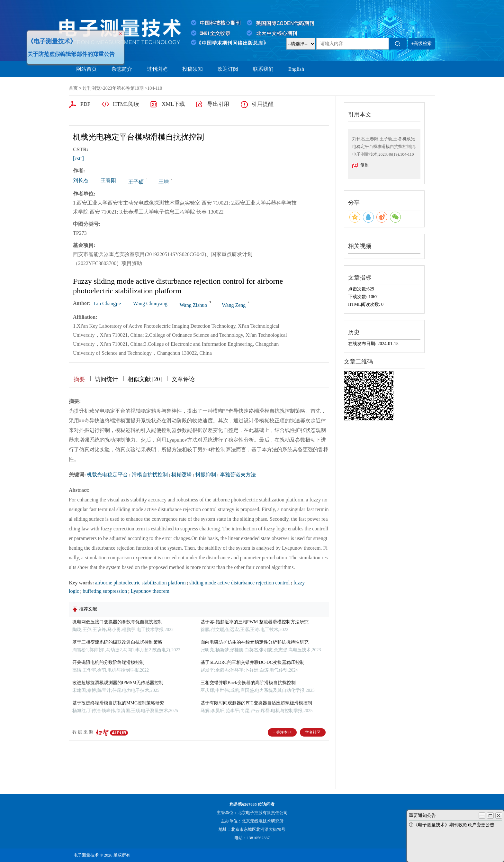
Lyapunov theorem (150, 591)
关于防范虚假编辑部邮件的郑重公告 (69, 53)
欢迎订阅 (228, 69)
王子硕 (136, 182)
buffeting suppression (105, 591)
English (296, 69)
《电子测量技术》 (50, 40)
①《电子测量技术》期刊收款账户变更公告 (452, 825)
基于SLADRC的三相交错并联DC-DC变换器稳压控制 (252, 662)
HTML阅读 (126, 104)
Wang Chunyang (150, 303)
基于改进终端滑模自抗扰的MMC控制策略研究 (118, 703)
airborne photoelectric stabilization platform (140, 583)
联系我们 (263, 69)
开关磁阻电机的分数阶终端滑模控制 (108, 662)
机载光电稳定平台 (107, 475)
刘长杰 (81, 180)
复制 (365, 165)
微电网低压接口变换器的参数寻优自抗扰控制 (117, 622)
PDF (85, 104)
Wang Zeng (234, 305)
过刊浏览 (157, 69)
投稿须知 (193, 69)
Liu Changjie (107, 303)
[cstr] (78, 158)
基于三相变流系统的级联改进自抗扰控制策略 (117, 642)
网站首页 (86, 69)
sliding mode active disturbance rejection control (239, 583)
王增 (164, 182)
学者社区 (313, 732)
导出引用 (218, 104)
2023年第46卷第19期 (123, 88)
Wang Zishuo (193, 305)
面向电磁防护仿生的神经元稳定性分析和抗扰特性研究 (255, 642)
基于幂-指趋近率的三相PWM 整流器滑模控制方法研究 (255, 622)
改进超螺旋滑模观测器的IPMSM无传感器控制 (118, 683)
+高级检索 (422, 44)
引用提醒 (263, 104)
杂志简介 (122, 69)
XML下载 (173, 104)
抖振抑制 (206, 475)
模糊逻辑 (182, 475)
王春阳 (108, 180)
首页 (73, 88)
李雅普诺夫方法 (238, 475)
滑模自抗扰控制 (150, 475)
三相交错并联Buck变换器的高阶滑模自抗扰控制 (248, 683)
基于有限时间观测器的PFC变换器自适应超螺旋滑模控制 (256, 703)
